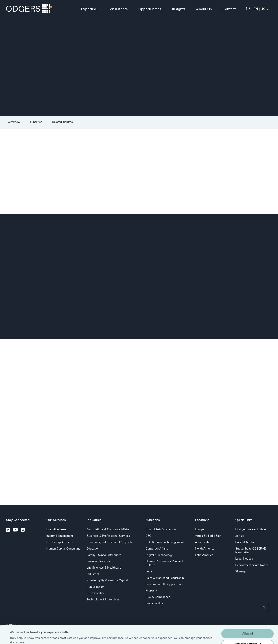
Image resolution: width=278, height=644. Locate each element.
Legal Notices (244, 559)
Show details (18, 637)
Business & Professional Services (108, 536)
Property (151, 591)
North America (205, 549)
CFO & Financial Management (165, 542)
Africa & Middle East (208, 536)
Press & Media (245, 542)
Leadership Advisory (60, 542)
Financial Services (98, 561)
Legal (149, 572)
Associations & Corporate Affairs (108, 529)
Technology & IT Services (103, 600)
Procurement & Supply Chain (164, 584)
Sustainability (95, 593)
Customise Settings (248, 628)
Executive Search (57, 529)
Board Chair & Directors (161, 529)
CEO (148, 536)
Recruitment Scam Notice (252, 565)
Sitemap (241, 572)
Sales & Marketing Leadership (165, 578)
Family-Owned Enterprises (104, 555)
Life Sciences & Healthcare (104, 568)
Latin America (204, 555)
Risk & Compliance (158, 597)
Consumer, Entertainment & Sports (109, 542)
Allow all (247, 618)
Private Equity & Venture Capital (107, 580)
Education (93, 549)
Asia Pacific (203, 542)
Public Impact (95, 587)
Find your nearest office (251, 529)
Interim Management (60, 536)
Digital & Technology (159, 555)
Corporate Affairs (157, 549)
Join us (240, 536)
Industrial (93, 574)
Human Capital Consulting (63, 549)
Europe (200, 529)
